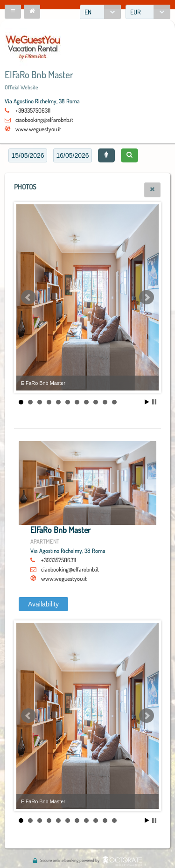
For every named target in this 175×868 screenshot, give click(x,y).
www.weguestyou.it (38, 129)
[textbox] (28, 155)
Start (147, 402)
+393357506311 (33, 110)
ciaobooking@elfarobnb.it (44, 120)
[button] (13, 12)
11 (114, 402)
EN (88, 12)
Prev (28, 297)
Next (147, 297)
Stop (154, 402)
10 (105, 402)
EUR (136, 12)
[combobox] (100, 12)
